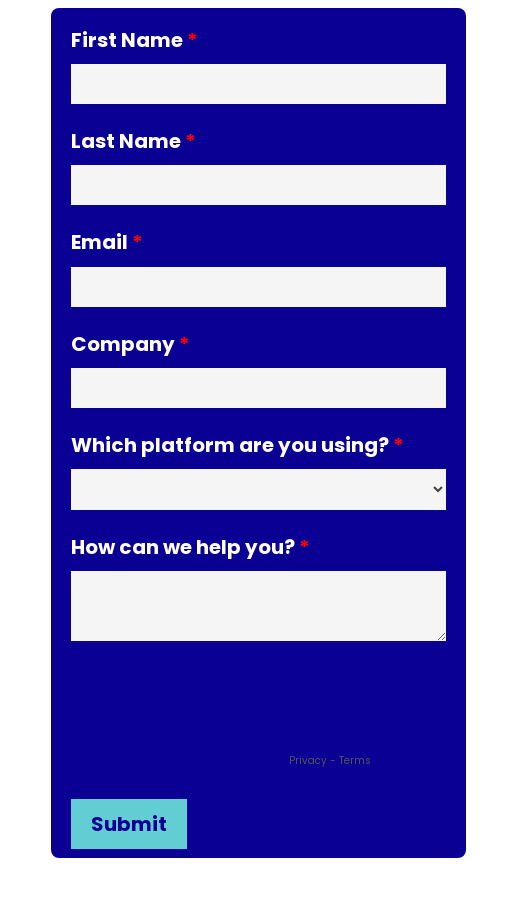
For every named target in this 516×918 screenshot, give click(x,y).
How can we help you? (183, 545)
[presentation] (223, 710)
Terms (355, 760)
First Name (127, 38)
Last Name (126, 139)
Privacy (308, 760)
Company (123, 342)
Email (99, 240)
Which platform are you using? (230, 443)
